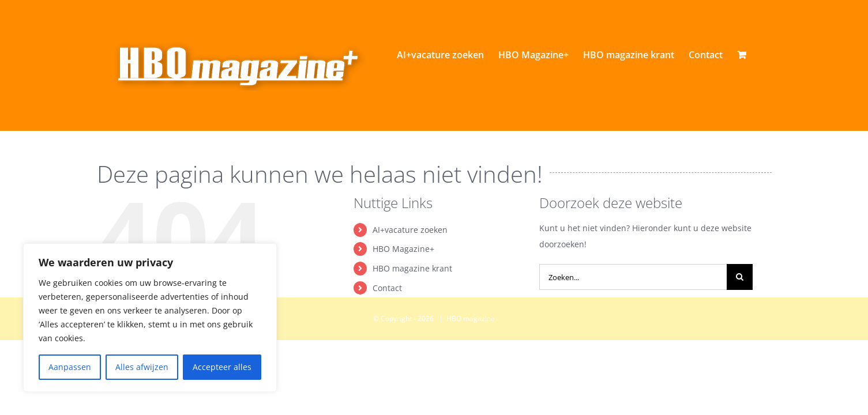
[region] (150, 318)
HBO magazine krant (412, 318)
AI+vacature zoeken (410, 279)
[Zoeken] (740, 327)
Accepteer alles (222, 367)
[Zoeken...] (633, 327)
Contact (387, 337)
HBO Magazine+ (403, 298)
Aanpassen (70, 367)
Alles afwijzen (142, 367)
